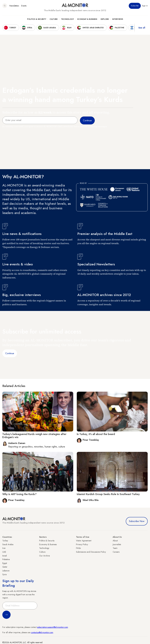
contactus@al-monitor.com (42, 632)
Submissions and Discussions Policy (91, 552)
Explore (105, 19)
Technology (67, 19)
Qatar (5, 567)
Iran (4, 548)
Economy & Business (87, 19)
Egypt (5, 563)
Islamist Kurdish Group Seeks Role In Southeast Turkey (108, 494)
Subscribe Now (137, 521)
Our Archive (44, 556)
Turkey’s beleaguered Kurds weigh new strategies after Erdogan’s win (34, 436)
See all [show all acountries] (142, 28)
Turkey (5, 541)
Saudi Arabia (8, 544)
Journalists (117, 544)
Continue (10, 353)
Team (115, 548)
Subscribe (135, 6)
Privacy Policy (82, 544)
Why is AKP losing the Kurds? (19, 494)
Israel (5, 556)
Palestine (6, 559)
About (115, 541)
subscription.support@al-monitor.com (53, 627)
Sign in (145, 6)
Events (24, 6)
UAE (4, 552)
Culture (54, 19)
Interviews (118, 19)
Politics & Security (37, 19)
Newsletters (14, 6)
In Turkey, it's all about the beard (96, 434)
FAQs (78, 548)
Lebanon (6, 571)
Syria (4, 574)
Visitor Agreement (84, 541)
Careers (116, 552)
